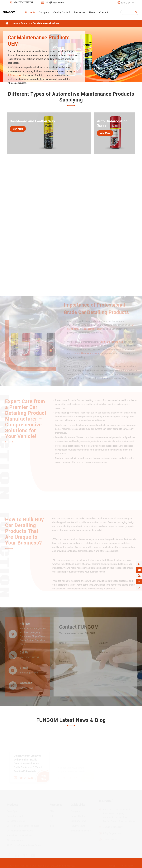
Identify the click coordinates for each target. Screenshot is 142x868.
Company (44, 12)
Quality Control (62, 12)
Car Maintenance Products (46, 23)
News (92, 12)
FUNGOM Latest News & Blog (71, 720)
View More (18, 129)
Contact (104, 12)
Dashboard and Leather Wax (32, 121)
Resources (80, 12)
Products (30, 12)
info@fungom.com (55, 2)
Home (15, 23)
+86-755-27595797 (23, 2)
